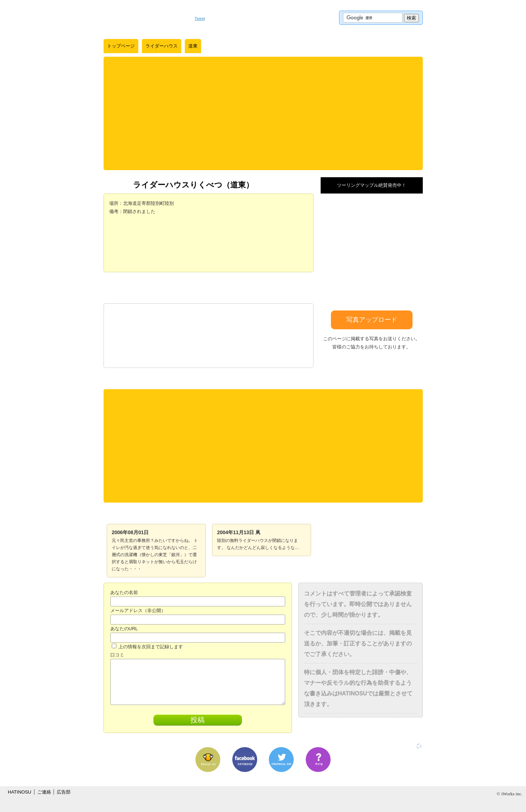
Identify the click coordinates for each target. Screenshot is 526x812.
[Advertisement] (263, 113)
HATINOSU (20, 792)
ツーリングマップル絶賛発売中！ (372, 185)
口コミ (117, 655)
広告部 (64, 792)
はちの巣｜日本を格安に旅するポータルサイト (146, 18)
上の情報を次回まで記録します (148, 647)
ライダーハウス (162, 46)
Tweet (200, 18)
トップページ (121, 46)
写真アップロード (372, 320)
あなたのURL (124, 629)
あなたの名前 (124, 592)
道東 (193, 46)
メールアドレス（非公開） (138, 611)
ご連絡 (44, 792)
